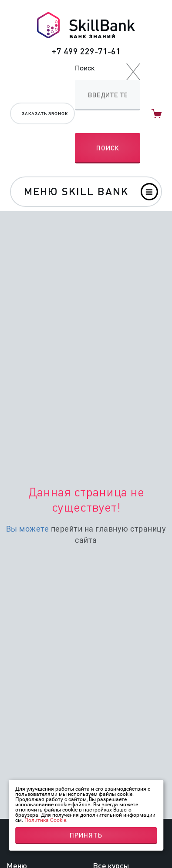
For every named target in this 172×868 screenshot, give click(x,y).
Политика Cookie (45, 820)
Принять (86, 835)
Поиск (85, 68)
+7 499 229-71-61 (86, 51)
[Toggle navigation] (86, 192)
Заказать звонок (45, 114)
